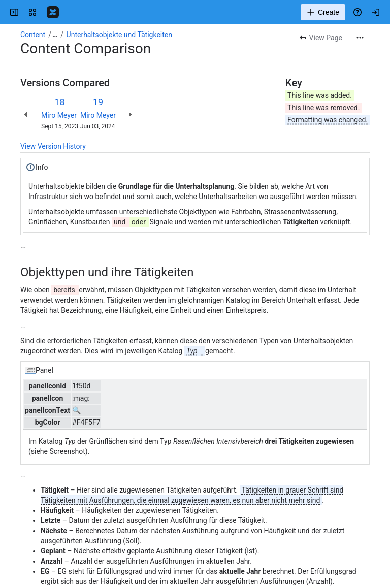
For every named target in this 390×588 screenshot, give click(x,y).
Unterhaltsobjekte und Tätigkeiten (119, 35)
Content (33, 35)
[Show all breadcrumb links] (55, 35)
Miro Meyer (59, 115)
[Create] (323, 12)
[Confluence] (53, 12)
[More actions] (360, 38)
